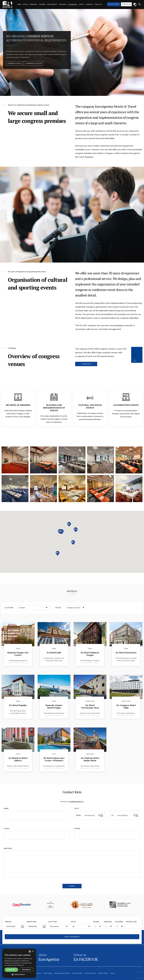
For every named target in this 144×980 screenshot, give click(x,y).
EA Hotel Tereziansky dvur (90, 705)
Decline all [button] (27, 970)
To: (113, 815)
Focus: (58, 608)
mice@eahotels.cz (77, 801)
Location (52, 922)
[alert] (19, 963)
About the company (90, 973)
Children (119, 922)
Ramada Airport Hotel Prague (54, 705)
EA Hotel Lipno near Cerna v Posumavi (54, 758)
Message (8, 848)
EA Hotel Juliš (54, 651)
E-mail (7, 829)
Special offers (114, 4)
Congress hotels (15, 63)
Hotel (73, 922)
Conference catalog (35, 63)
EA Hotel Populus (18, 704)
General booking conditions (62, 973)
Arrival (8, 922)
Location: (9, 608)
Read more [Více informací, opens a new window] (20, 965)
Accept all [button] (11, 970)
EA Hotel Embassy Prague (90, 653)
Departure (31, 922)
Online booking (48, 973)
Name (6, 808)
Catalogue (86, 364)
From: (79, 815)
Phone (77, 829)
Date (77, 808)
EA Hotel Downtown (126, 651)
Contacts (39, 973)
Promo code (131, 922)
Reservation (126, 4)
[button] (61, 532)
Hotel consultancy (103, 973)
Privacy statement (77, 973)
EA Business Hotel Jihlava (18, 758)
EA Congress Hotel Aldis (126, 705)
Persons (108, 922)
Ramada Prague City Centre (18, 653)
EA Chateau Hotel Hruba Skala (90, 758)
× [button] (33, 951)
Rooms (96, 922)
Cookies (113, 973)
